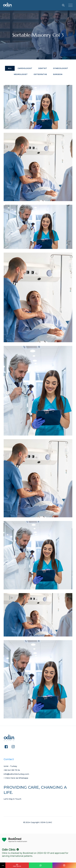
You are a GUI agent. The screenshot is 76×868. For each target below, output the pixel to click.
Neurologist (21, 74)
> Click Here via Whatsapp (17, 778)
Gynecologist (61, 68)
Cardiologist (25, 68)
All (10, 68)
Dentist (43, 68)
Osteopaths (40, 74)
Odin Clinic (9, 850)
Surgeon (58, 74)
